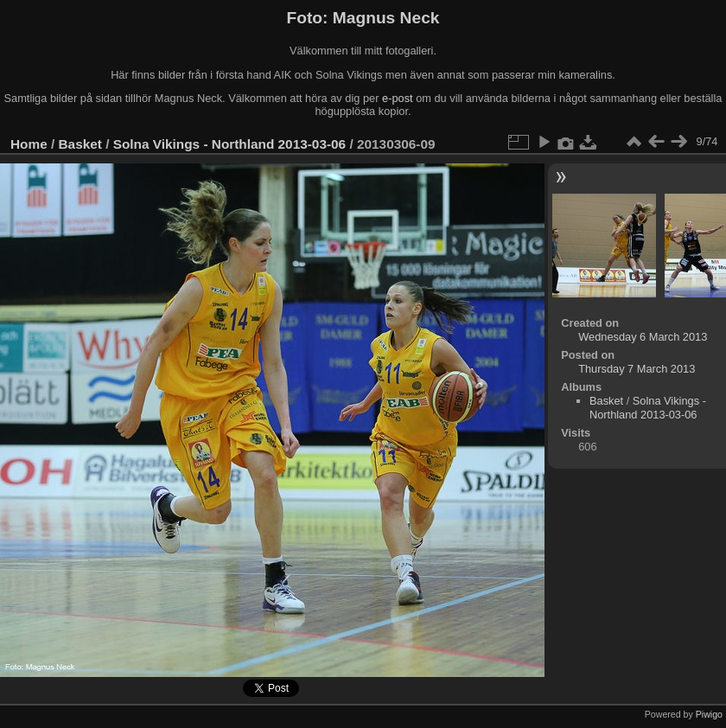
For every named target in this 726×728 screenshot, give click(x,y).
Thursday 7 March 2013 (637, 369)
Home (29, 144)
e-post (398, 98)
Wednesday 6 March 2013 (643, 337)
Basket (80, 144)
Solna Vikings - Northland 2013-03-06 (229, 144)
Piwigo (709, 714)
